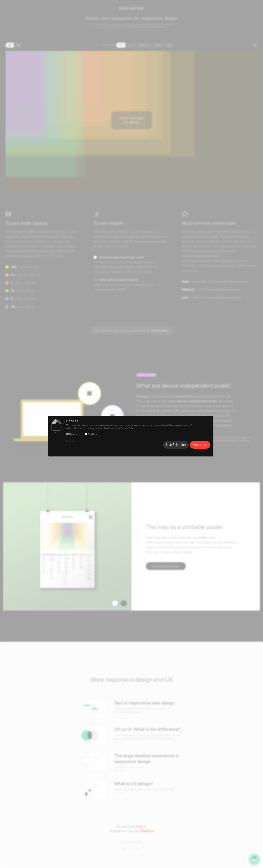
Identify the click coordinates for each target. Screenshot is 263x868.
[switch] (68, 434)
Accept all (201, 445)
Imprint (71, 441)
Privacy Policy (128, 428)
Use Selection (177, 445)
